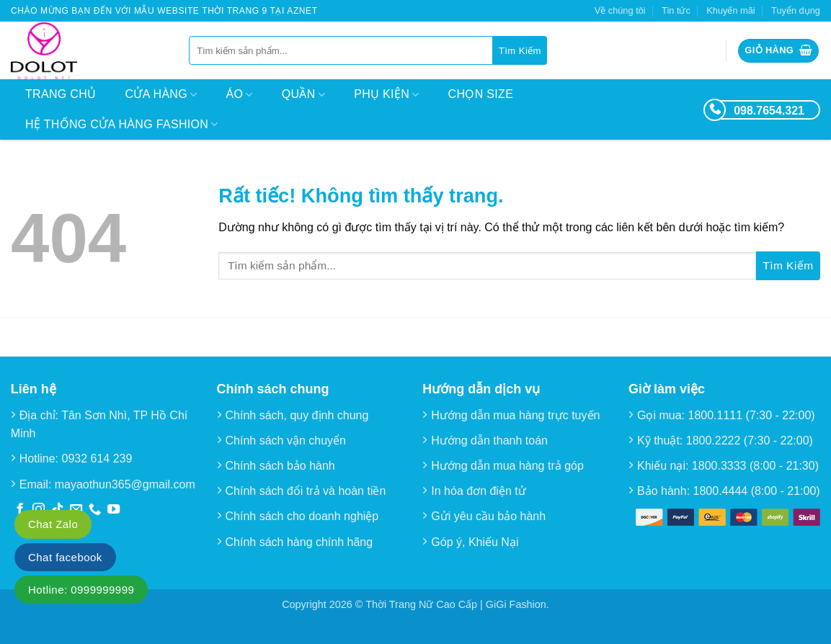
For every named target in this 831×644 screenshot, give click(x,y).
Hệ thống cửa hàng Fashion (122, 124)
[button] (778, 51)
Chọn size (481, 94)
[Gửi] (520, 50)
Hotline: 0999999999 (81, 590)
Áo (240, 95)
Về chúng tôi (620, 10)
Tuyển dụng (796, 10)
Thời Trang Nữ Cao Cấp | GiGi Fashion (456, 604)
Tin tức (676, 10)
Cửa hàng (161, 95)
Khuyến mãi (730, 10)
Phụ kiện (386, 95)
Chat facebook (65, 557)
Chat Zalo (53, 524)
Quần (303, 95)
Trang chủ (61, 94)
